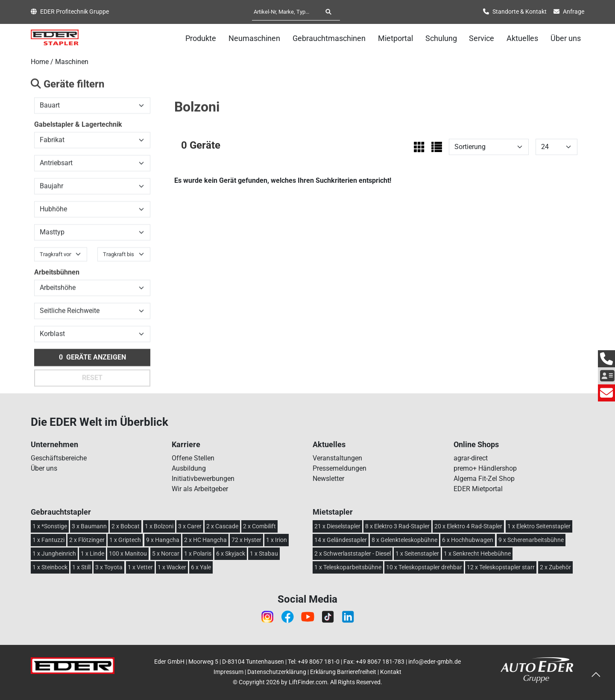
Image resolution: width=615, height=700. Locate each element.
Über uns (566, 38)
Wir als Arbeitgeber (200, 489)
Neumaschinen (254, 38)
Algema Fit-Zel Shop (484, 479)
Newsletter (328, 479)
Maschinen (72, 62)
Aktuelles (522, 38)
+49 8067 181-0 (319, 662)
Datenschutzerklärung (277, 672)
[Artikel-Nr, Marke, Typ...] (286, 12)
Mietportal (395, 38)
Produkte (201, 38)
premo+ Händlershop (485, 468)
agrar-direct (471, 458)
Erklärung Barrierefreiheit (343, 672)
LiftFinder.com (308, 682)
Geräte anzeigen (92, 362)
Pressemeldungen (340, 468)
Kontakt (391, 672)
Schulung (441, 38)
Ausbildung (189, 468)
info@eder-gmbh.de (435, 662)
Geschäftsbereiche (59, 458)
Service (482, 38)
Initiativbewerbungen (203, 479)
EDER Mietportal (478, 489)
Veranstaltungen (337, 458)
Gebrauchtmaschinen (329, 38)
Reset (92, 382)
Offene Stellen (193, 458)
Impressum (228, 672)
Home (40, 62)
